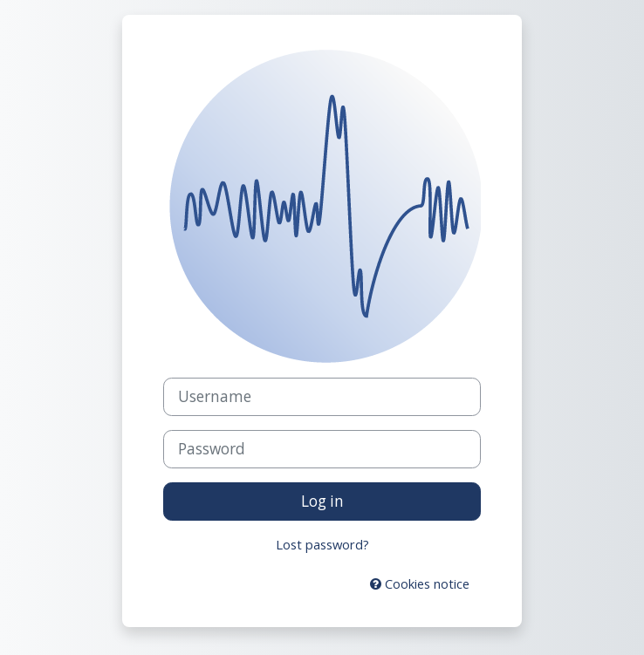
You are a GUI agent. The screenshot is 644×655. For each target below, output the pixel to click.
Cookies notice (420, 583)
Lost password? (322, 544)
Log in (322, 501)
